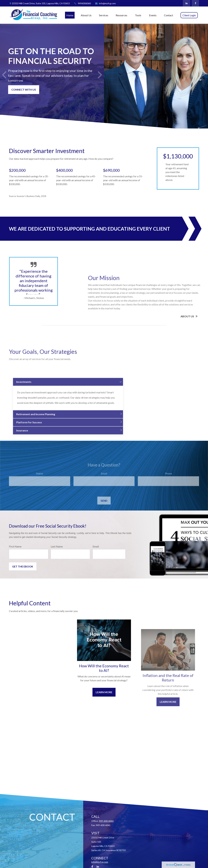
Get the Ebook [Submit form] (23, 566)
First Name (15, 546)
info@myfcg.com (105, 3)
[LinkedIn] (186, 3)
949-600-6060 (106, 821)
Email (96, 546)
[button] (70, 15)
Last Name (57, 546)
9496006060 (82, 3)
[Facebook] (195, 3)
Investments (24, 424)
